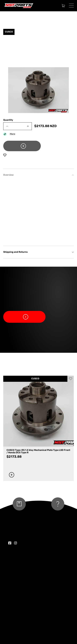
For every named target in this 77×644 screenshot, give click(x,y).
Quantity (8, 120)
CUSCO (35, 379)
